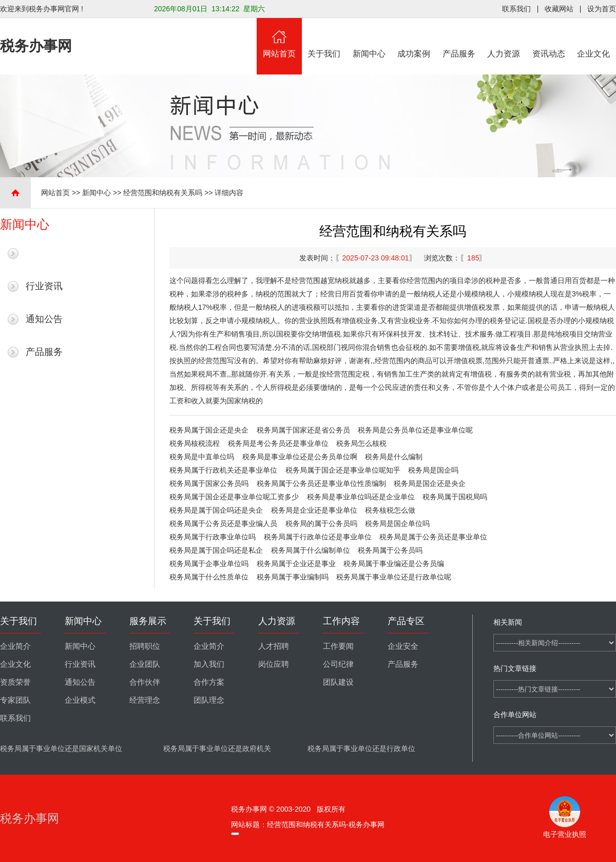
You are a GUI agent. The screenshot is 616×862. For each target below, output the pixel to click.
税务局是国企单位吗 (397, 523)
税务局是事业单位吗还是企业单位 (361, 497)
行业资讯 (44, 286)
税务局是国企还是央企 (430, 483)
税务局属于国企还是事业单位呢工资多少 (234, 497)
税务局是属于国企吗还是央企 (216, 510)
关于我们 (324, 38)
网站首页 (279, 38)
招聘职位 (145, 646)
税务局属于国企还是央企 (209, 430)
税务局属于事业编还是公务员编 (394, 564)
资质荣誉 (15, 682)
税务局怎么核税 (361, 443)
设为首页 (602, 9)
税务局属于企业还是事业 (296, 564)
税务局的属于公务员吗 (321, 523)
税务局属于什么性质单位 (209, 577)
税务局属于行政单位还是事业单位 (318, 537)
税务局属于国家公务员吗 (209, 483)
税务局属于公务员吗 (390, 550)
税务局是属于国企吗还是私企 (216, 550)
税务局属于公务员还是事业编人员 (223, 523)
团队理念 (209, 700)
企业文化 (594, 38)
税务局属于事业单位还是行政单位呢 (394, 577)
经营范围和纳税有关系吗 (163, 193)
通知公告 (44, 319)
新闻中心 (369, 38)
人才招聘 (274, 646)
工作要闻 (338, 646)
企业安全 (403, 646)
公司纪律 (338, 664)
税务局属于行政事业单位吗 (213, 537)
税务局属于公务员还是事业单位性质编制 (321, 483)
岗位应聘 (274, 664)
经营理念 (145, 700)
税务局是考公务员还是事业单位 (278, 443)
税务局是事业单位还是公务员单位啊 (300, 457)
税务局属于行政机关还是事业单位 (223, 470)
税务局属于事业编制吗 (293, 577)
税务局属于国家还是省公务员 (303, 430)
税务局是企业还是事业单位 (314, 510)
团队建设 (338, 682)
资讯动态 (549, 38)
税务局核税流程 (195, 443)
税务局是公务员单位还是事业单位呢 (415, 430)
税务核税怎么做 (390, 510)
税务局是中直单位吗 (202, 457)
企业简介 (15, 646)
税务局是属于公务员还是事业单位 (433, 537)
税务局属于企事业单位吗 (209, 564)
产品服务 (459, 38)
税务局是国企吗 (433, 470)
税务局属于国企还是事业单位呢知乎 (343, 470)
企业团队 (145, 664)
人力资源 (504, 38)
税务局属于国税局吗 (455, 497)
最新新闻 (44, 253)
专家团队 (15, 700)
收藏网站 (559, 9)
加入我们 (209, 664)
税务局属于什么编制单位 (311, 550)
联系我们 (516, 9)
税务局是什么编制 (394, 457)
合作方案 (209, 682)
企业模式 (80, 700)
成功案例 (414, 38)
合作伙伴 (145, 682)
